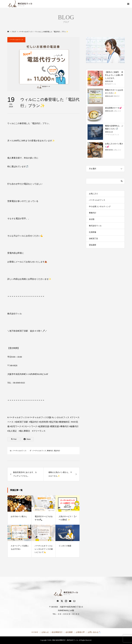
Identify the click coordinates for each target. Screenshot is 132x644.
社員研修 (93, 232)
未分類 (92, 219)
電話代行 (57, 451)
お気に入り (93, 194)
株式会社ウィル (95, 226)
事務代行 (50, 451)
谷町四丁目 (93, 239)
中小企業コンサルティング (100, 207)
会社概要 (69, 632)
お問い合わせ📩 (94, 632)
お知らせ (45, 632)
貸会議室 (93, 245)
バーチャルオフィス (16, 40)
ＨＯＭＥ (35, 632)
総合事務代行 (57, 632)
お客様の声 (80, 632)
